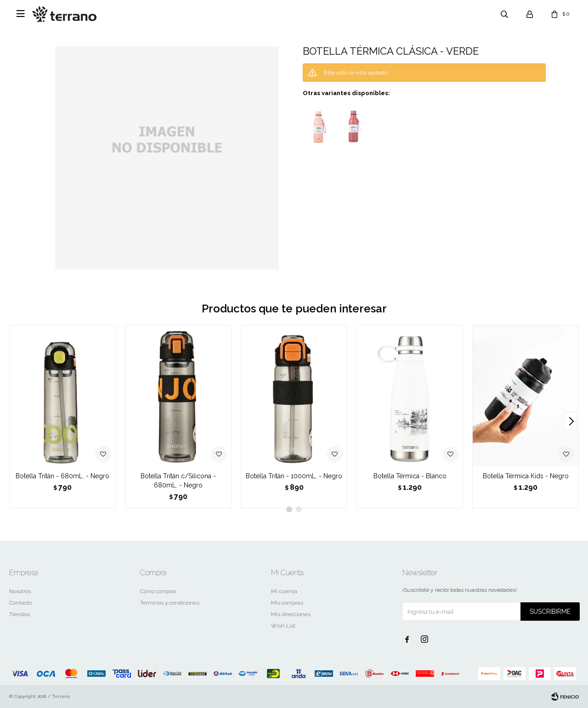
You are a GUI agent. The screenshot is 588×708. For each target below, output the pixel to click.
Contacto (20, 603)
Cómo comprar (158, 591)
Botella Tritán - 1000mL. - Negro (294, 476)
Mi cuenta (284, 591)
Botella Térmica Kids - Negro (526, 476)
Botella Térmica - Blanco (410, 476)
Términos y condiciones (170, 603)
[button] (570, 421)
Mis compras (287, 603)
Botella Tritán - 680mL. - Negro (62, 476)
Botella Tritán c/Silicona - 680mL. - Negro (178, 481)
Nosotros (20, 591)
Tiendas (20, 614)
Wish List (283, 626)
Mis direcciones (291, 614)
